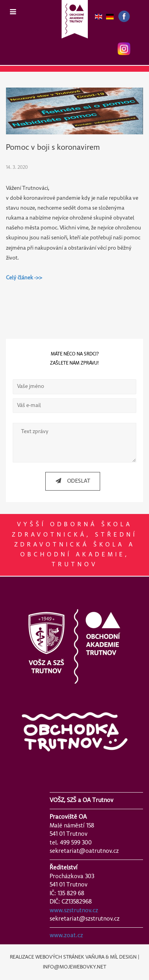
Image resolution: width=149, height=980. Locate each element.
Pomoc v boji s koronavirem (53, 148)
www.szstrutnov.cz (74, 911)
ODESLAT (70, 481)
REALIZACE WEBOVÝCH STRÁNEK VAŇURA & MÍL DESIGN (73, 957)
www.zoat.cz (66, 936)
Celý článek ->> (24, 278)
